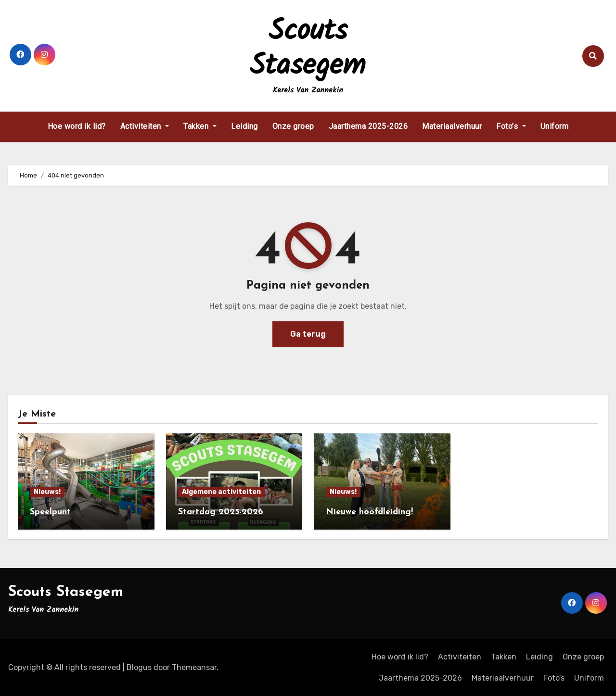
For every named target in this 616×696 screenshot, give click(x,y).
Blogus (139, 667)
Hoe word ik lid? (77, 126)
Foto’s (511, 126)
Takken (200, 126)
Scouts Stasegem (308, 49)
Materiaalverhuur (452, 126)
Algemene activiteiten (221, 492)
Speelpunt (50, 512)
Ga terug (308, 334)
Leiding (244, 126)
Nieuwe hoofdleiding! (369, 512)
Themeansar (194, 667)
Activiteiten (145, 126)
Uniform (555, 126)
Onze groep (293, 126)
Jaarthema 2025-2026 (368, 126)
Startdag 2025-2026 (221, 512)
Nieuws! (47, 492)
